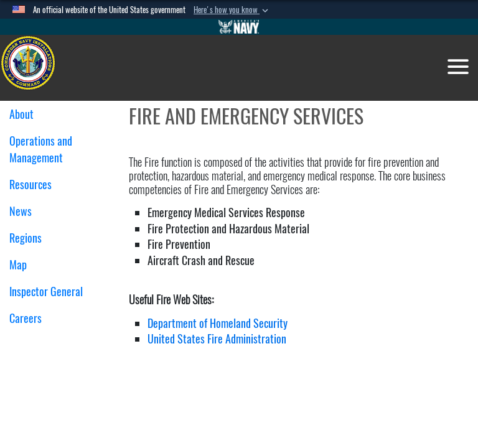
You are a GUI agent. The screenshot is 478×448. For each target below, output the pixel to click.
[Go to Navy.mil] (239, 27)
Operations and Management (41, 149)
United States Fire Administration (217, 339)
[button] (232, 10)
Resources (35, 184)
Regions (30, 238)
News (21, 211)
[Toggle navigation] (458, 67)
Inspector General (46, 292)
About (26, 114)
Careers (26, 318)
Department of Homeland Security (218, 323)
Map (18, 265)
